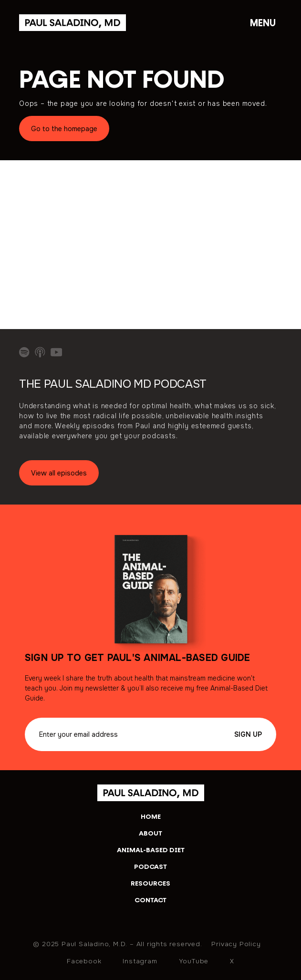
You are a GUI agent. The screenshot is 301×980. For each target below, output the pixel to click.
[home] (151, 792)
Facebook (84, 961)
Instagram (140, 961)
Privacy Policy (236, 944)
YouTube (194, 961)
